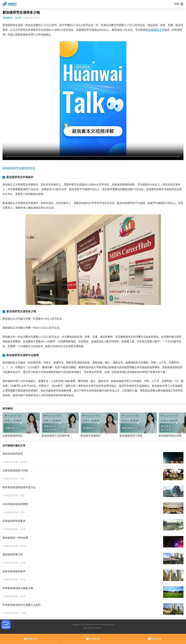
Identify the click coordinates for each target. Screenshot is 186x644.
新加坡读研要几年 (13, 555)
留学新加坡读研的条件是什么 (19, 487)
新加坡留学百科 (12, 462)
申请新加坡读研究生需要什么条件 (22, 605)
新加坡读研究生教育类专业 (19, 168)
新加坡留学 (8, 18)
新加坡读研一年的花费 (15, 538)
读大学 (18, 18)
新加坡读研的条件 (13, 454)
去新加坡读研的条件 (14, 571)
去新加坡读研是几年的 (15, 471)
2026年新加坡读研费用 (15, 504)
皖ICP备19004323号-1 (93, 628)
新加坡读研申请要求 (14, 521)
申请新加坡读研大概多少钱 (18, 588)
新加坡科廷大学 (155, 30)
